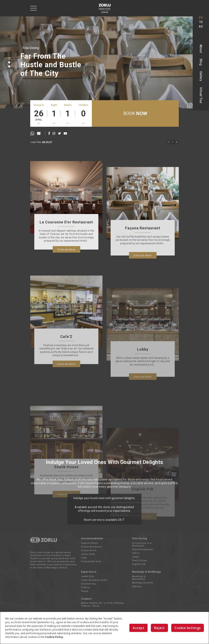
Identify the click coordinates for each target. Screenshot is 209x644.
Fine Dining (31, 48)
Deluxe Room (89, 550)
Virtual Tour (201, 95)
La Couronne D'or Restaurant (142, 544)
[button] (9, 58)
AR (201, 27)
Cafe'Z (136, 553)
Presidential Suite (91, 562)
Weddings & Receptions (139, 578)
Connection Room (91, 547)
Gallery (201, 76)
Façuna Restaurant (142, 549)
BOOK (135, 114)
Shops (85, 591)
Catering (137, 586)
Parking (85, 587)
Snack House (140, 560)
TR (201, 22)
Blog (201, 62)
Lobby (135, 557)
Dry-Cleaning (88, 584)
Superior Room (90, 543)
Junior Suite (88, 554)
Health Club (88, 576)
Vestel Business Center (94, 580)
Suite (84, 558)
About (201, 49)
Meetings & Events (142, 583)
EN (201, 18)
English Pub (139, 564)
